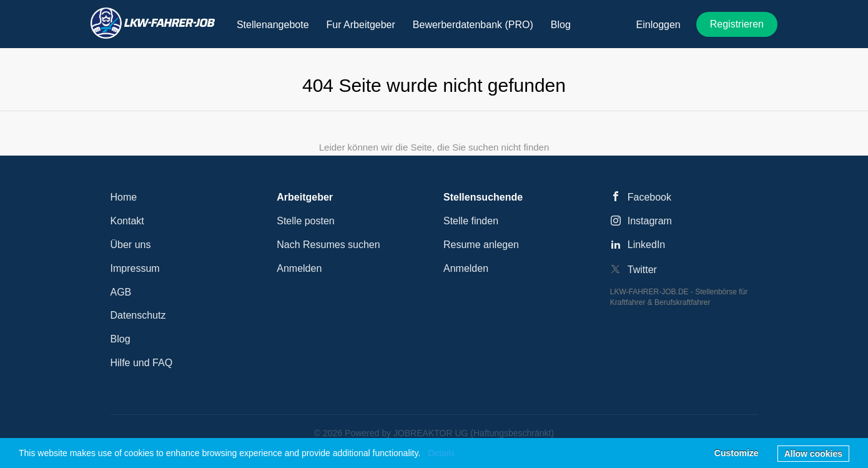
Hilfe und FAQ (142, 363)
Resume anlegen (481, 245)
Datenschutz (138, 315)
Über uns (131, 245)
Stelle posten (306, 221)
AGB (121, 292)
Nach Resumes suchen (328, 245)
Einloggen (658, 25)
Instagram (650, 221)
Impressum (135, 268)
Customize (737, 453)
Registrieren (737, 24)
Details (441, 453)
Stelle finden (471, 221)
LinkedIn (647, 245)
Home (124, 197)
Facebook (649, 197)
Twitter (642, 270)
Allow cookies (813, 454)
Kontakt (127, 221)
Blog (121, 339)
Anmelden (299, 268)
